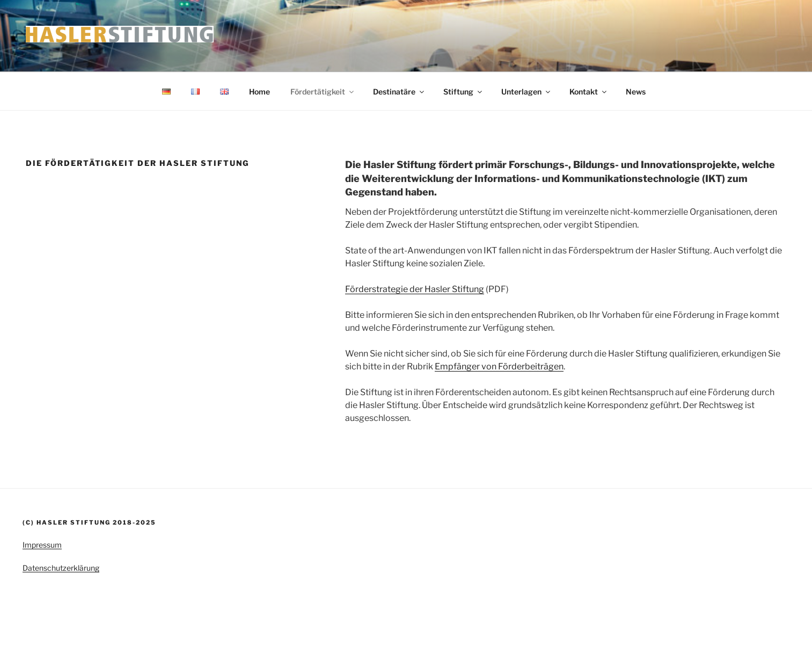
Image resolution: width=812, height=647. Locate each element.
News (636, 92)
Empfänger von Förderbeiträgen (499, 366)
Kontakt (589, 92)
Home (259, 92)
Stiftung (463, 92)
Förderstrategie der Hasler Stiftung (415, 289)
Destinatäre (399, 92)
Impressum (42, 545)
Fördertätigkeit (323, 92)
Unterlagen (526, 92)
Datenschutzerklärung (61, 568)
